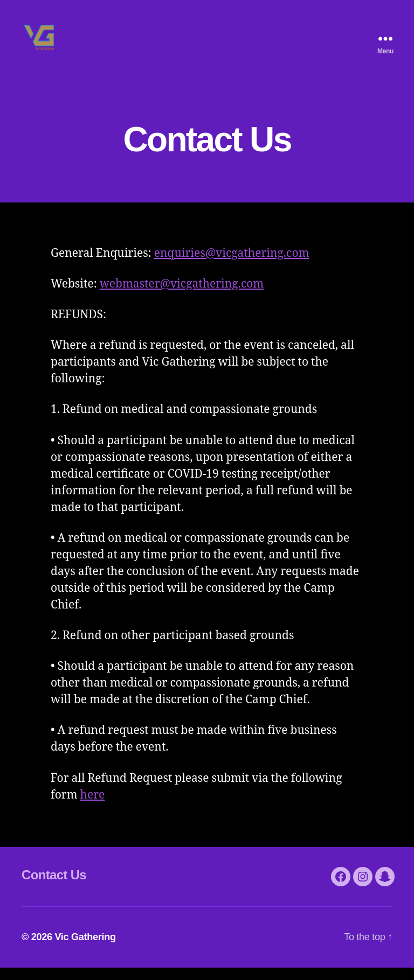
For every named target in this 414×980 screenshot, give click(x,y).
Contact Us (54, 887)
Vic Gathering (85, 949)
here (93, 807)
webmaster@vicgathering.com (182, 296)
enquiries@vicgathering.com (232, 266)
